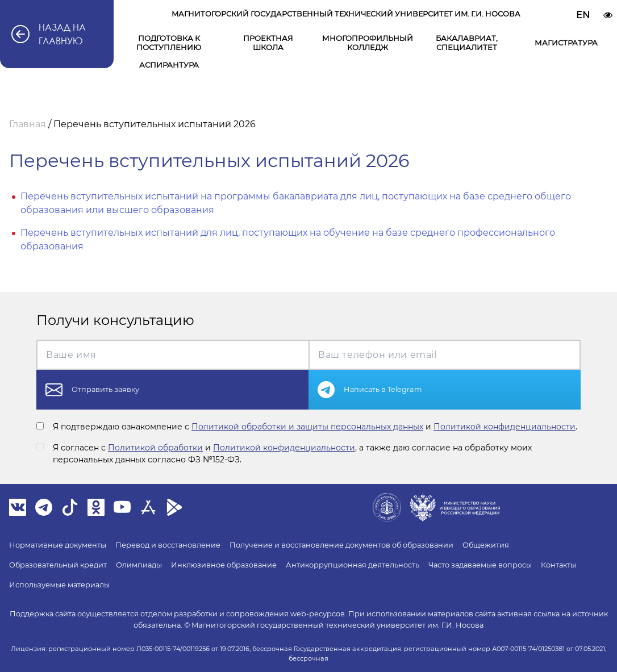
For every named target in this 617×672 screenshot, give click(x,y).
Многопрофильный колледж (368, 43)
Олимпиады (139, 565)
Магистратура (566, 43)
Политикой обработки (155, 448)
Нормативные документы (58, 545)
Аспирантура (169, 65)
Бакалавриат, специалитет (467, 43)
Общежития (486, 545)
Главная (28, 124)
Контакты (558, 565)
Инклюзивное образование (224, 565)
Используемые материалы (59, 585)
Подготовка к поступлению (169, 43)
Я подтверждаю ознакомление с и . (315, 427)
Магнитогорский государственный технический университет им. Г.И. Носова (346, 14)
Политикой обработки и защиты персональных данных (307, 427)
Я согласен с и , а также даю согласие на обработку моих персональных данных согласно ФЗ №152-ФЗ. (292, 454)
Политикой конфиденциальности (505, 427)
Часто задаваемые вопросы (480, 565)
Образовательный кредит (58, 565)
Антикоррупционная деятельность (353, 565)
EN (583, 15)
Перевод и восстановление (168, 545)
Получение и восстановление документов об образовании (341, 545)
